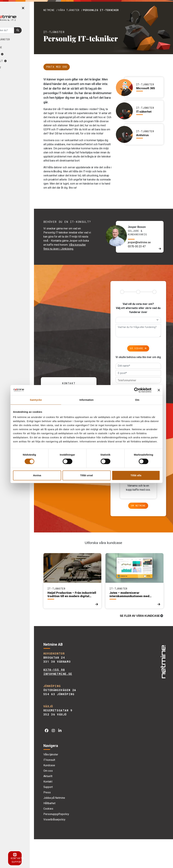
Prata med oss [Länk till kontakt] (70, 67)
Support (61, 816)
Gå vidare (142, 363)
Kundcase (14, 47)
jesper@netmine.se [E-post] (144, 256)
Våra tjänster (18, 39)
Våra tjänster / (84, 10)
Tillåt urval (87, 475)
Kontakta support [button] (24, 858)
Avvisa (37, 475)
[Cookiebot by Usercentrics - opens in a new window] (137, 390)
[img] (162, 689)
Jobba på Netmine (68, 827)
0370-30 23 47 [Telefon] (141, 260)
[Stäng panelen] (159, 390)
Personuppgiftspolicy (70, 843)
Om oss (15, 54)
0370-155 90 (68, 698)
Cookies (62, 837)
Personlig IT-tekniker (114, 10)
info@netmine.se (71, 703)
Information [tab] (86, 400)
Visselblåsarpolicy (68, 848)
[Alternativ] (142, 334)
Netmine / (64, 10)
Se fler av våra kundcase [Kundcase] (140, 645)
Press (60, 821)
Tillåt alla (136, 475)
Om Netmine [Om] (142, 534)
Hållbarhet (63, 832)
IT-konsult (63, 789)
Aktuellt (16, 61)
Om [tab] (137, 400)
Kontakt (13, 68)
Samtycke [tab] (36, 400)
